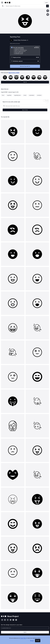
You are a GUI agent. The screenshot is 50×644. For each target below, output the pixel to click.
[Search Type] (3, 6)
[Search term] (26, 6)
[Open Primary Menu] (2, 3)
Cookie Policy (23, 638)
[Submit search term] (47, 6)
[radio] (25, 51)
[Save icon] (48, 11)
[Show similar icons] (48, 15)
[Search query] (25, 106)
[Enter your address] (25, 628)
